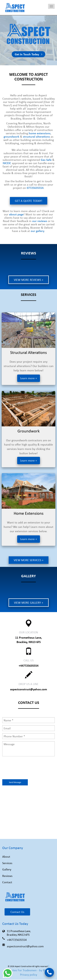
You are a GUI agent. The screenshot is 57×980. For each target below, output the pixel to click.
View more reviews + (29, 280)
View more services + (29, 560)
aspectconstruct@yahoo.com (29, 689)
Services (7, 863)
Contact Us (17, 912)
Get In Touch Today (28, 54)
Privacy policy (29, 975)
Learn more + (29, 378)
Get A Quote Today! (29, 201)
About (6, 857)
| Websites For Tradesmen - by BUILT (28, 968)
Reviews (7, 876)
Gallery (7, 870)
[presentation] (25, 768)
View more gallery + (29, 603)
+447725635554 (29, 666)
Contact (7, 882)
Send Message (15, 782)
